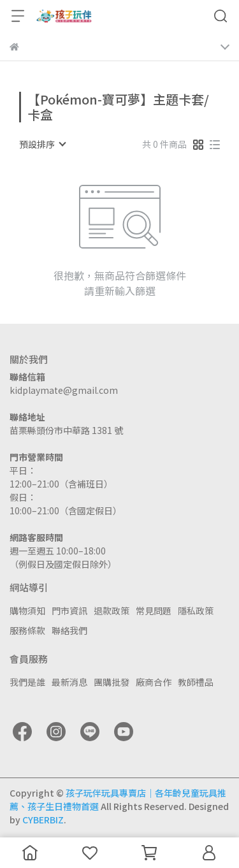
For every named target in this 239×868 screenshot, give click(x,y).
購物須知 (27, 611)
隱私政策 (196, 611)
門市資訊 (69, 611)
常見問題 (154, 611)
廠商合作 (154, 682)
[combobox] (42, 144)
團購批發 (112, 682)
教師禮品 (196, 682)
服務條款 (27, 630)
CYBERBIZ (43, 820)
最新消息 (69, 682)
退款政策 (112, 611)
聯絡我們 (69, 630)
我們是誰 (27, 682)
